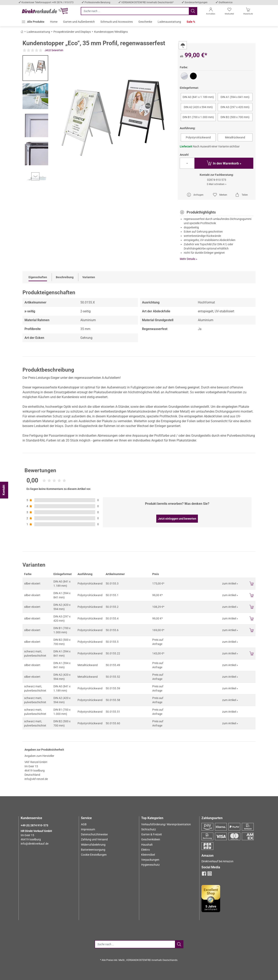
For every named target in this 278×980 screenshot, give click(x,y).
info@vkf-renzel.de (36, 779)
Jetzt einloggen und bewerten (177, 519)
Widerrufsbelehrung (93, 845)
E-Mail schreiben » (217, 184)
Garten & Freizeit (152, 834)
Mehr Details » (189, 259)
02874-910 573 (217, 180)
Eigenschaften (38, 277)
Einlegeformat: (189, 88)
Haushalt (147, 845)
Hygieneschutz (150, 865)
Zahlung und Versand (94, 839)
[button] (33, 22)
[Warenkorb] (248, 12)
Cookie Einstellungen (94, 855)
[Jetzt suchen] (135, 11)
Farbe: (184, 67)
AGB (84, 824)
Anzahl (184, 155)
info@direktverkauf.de (35, 844)
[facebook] (204, 875)
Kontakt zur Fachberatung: (217, 175)
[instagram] (210, 875)
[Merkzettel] (229, 12)
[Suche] (135, 944)
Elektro (146, 850)
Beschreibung (65, 277)
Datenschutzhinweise (94, 834)
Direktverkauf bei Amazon (217, 861)
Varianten (89, 277)
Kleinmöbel (148, 855)
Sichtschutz (149, 829)
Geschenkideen (151, 839)
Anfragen (195, 195)
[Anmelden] (211, 12)
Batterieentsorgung (93, 850)
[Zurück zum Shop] (22, 32)
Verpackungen (150, 860)
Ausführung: (188, 128)
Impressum (88, 829)
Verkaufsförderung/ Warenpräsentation (166, 824)
